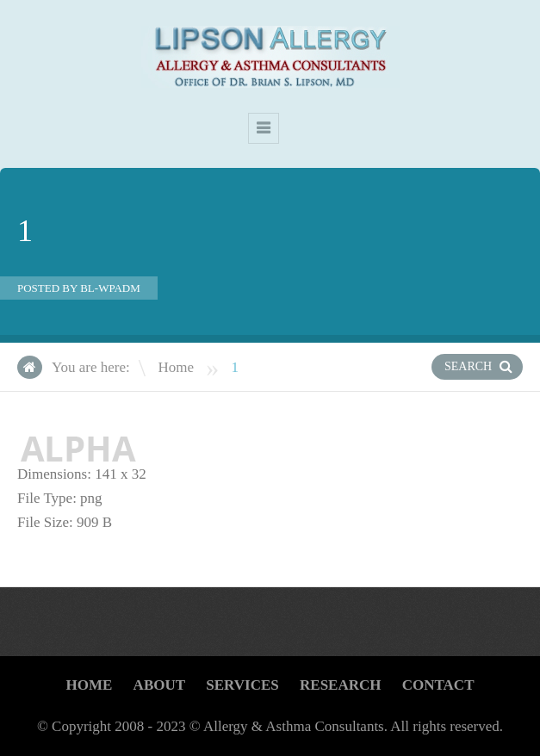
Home (176, 367)
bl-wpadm (110, 288)
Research (340, 685)
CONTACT (438, 685)
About (159, 685)
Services (242, 685)
